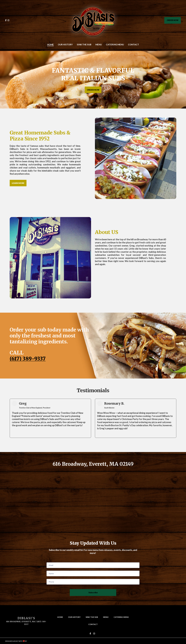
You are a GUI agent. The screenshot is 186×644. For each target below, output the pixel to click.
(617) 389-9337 (28, 359)
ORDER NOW (173, 20)
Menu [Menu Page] (99, 45)
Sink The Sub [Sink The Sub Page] (84, 45)
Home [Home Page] (50, 45)
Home (61, 617)
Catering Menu (122, 617)
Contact (94, 624)
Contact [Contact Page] (133, 45)
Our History (75, 617)
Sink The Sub (93, 617)
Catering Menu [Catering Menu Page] (115, 45)
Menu (107, 617)
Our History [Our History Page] (65, 45)
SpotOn (31, 641)
